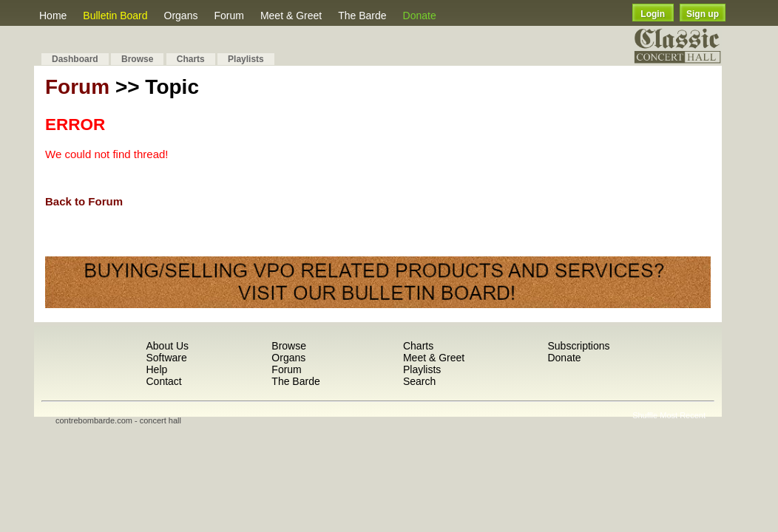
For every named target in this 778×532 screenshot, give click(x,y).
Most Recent (683, 415)
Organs (181, 16)
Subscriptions (578, 346)
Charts (191, 59)
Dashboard (75, 59)
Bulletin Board (115, 16)
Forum (229, 16)
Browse (137, 59)
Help (156, 369)
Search (419, 381)
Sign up (703, 14)
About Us (167, 346)
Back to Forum (84, 201)
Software (166, 358)
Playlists (246, 59)
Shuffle (645, 415)
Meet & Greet (291, 16)
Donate (420, 16)
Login (653, 14)
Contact (163, 381)
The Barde (362, 16)
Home (53, 16)
